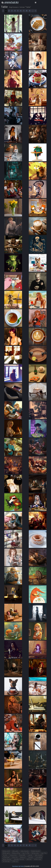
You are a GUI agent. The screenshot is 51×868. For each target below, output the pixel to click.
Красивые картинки (18, 866)
